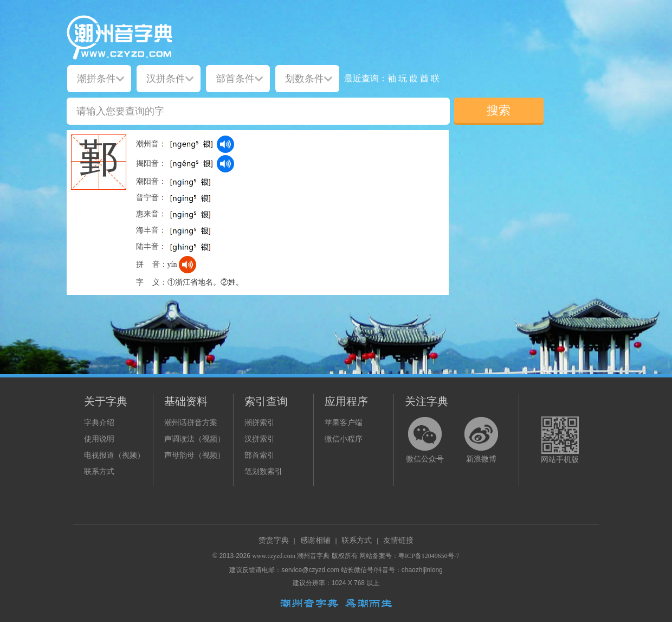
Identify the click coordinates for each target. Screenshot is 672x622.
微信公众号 (425, 459)
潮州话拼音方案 (191, 423)
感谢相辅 (315, 540)
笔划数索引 (263, 472)
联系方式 (99, 472)
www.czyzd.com (274, 556)
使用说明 (99, 439)
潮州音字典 (313, 556)
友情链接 (398, 540)
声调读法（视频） (195, 439)
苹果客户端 (344, 423)
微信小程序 (344, 439)
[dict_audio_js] (225, 144)
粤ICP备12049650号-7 (429, 556)
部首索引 (260, 455)
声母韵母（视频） (195, 455)
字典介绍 (99, 423)
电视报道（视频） (114, 455)
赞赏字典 (274, 540)
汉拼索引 (260, 439)
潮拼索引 (260, 423)
